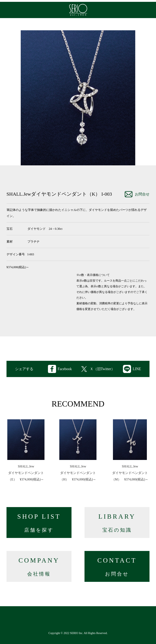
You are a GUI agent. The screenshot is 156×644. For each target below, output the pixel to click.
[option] (78, 98)
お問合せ (137, 194)
